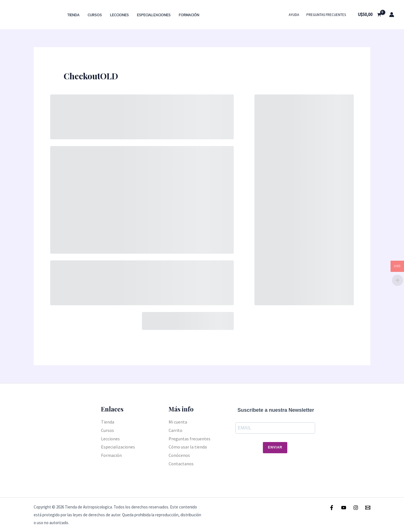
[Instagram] (356, 508)
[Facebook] (332, 508)
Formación (189, 15)
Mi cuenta (178, 422)
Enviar (275, 447)
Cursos (95, 15)
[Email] (368, 508)
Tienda (73, 15)
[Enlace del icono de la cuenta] (392, 15)
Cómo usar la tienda (188, 447)
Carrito (175, 430)
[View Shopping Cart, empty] (369, 15)
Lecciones (119, 15)
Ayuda (294, 15)
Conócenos (179, 455)
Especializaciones (154, 15)
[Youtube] (344, 508)
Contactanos (181, 464)
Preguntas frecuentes (326, 15)
